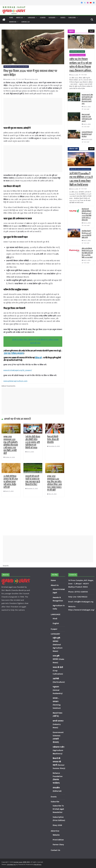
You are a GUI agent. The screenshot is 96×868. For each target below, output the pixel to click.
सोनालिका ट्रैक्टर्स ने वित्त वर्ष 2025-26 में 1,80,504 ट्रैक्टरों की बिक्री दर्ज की (87, 234)
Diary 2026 (57, 825)
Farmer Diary (58, 845)
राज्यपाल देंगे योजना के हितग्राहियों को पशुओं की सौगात (87, 134)
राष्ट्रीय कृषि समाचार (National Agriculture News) (16, 67)
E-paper (43, 17)
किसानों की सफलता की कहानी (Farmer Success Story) (59, 762)
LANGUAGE (31, 17)
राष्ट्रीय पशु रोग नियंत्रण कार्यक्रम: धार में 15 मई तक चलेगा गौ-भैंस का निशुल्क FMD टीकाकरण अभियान (81, 65)
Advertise (13, 22)
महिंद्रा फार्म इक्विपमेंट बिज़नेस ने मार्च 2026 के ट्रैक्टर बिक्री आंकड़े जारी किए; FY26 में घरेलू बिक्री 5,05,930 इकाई (87, 253)
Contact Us (26, 22)
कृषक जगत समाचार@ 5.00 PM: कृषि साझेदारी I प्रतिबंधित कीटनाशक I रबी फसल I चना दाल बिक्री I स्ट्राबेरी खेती (11, 445)
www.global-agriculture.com (15, 381)
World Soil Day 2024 (32, 79)
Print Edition (58, 840)
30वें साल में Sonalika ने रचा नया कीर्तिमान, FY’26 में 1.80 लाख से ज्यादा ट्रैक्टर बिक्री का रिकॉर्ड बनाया (81, 179)
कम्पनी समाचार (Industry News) (58, 721)
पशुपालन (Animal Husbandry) (78, 55)
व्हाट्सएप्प (20, 353)
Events (63, 17)
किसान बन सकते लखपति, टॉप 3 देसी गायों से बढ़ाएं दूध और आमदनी (87, 118)
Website (56, 835)
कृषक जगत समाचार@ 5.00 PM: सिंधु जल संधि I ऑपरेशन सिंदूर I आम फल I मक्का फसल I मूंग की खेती (54, 483)
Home (11, 17)
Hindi (55, 615)
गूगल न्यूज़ (7, 353)
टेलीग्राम (14, 353)
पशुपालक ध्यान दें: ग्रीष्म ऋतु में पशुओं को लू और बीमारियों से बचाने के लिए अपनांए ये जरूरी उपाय (87, 99)
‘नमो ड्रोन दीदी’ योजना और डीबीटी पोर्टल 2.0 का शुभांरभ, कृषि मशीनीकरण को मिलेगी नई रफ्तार (33, 442)
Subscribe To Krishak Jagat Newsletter (58, 809)
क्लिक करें (38, 358)
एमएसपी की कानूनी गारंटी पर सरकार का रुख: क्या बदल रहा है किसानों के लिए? (33, 480)
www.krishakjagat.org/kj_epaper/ (17, 370)
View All (91, 31)
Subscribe (72, 17)
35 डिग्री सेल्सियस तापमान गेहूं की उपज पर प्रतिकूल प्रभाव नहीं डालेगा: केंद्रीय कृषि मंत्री (11, 481)
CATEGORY (52, 17)
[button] (24, 17)
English (56, 620)
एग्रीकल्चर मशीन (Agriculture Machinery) (80, 169)
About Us (20, 17)
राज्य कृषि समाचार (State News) (77, 52)
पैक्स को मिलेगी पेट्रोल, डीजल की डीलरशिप (53, 439)
